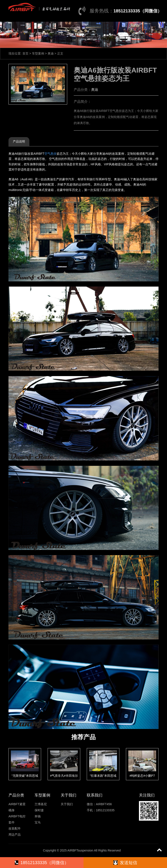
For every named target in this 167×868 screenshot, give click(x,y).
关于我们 (67, 804)
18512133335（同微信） (138, 11)
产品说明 (19, 141)
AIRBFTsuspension (80, 850)
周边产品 (15, 835)
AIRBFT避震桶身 (17, 807)
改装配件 (15, 828)
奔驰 (38, 816)
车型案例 (38, 53)
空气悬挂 (50, 154)
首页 (25, 53)
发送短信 (125, 863)
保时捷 (39, 810)
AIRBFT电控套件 (17, 819)
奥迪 (51, 53)
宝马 (38, 822)
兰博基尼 (41, 804)
